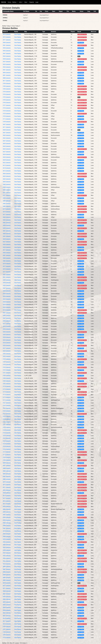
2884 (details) (7, 575)
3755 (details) (7, 92)
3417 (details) (7, 250)
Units (20, 2)
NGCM (4, 2)
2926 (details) (7, 558)
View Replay (18, 34)
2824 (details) (7, 613)
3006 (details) (7, 509)
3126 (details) (7, 449)
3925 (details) (7, 64)
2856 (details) (7, 599)
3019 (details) (7, 496)
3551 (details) (7, 193)
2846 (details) (7, 610)
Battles (15, 2)
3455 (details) (7, 228)
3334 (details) (7, 296)
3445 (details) (7, 234)
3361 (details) (7, 277)
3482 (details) (7, 206)
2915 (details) (7, 564)
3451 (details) (7, 231)
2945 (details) (7, 545)
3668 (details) (7, 130)
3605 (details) (7, 176)
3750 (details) (7, 100)
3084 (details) (7, 471)
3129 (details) (7, 444)
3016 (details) (7, 501)
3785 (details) (7, 86)
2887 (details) (7, 569)
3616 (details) (7, 171)
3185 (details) (7, 381)
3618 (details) (7, 168)
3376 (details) (7, 269)
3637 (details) (7, 152)
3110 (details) (7, 455)
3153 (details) (7, 422)
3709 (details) (7, 122)
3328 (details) (7, 302)
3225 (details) (7, 351)
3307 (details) (7, 313)
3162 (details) (7, 408)
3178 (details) (7, 386)
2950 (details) (7, 542)
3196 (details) (7, 365)
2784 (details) (7, 635)
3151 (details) (7, 425)
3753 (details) (7, 97)
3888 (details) (7, 78)
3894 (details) (7, 73)
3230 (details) (7, 346)
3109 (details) (7, 457)
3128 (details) (7, 446)
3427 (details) (7, 242)
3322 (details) (7, 307)
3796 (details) (7, 84)
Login (37, 2)
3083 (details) (7, 474)
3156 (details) (7, 416)
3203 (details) (7, 356)
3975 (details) (7, 34)
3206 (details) (7, 354)
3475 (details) (7, 209)
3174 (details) (7, 395)
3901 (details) (7, 70)
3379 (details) (7, 264)
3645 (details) (7, 146)
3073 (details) (7, 482)
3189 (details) (7, 376)
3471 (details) (7, 215)
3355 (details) (7, 283)
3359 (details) (7, 280)
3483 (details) (7, 204)
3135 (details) (7, 436)
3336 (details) (7, 294)
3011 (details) (7, 504)
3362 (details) (7, 275)
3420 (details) (7, 247)
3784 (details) (7, 89)
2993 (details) (7, 520)
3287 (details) (7, 318)
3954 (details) (7, 48)
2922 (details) (7, 561)
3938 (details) (7, 59)
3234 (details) (7, 343)
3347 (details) (7, 288)
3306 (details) (7, 316)
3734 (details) (7, 108)
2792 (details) (7, 632)
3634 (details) (7, 154)
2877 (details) (7, 586)
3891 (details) (7, 75)
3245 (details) (7, 335)
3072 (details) (7, 485)
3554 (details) (7, 190)
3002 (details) (7, 512)
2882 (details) (7, 580)
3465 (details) (7, 217)
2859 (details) (7, 597)
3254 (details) (7, 329)
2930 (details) (7, 556)
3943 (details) (7, 56)
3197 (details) (7, 362)
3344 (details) (7, 291)
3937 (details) (7, 62)
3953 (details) (7, 51)
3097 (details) (7, 466)
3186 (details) (7, 378)
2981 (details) (7, 528)
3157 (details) (7, 414)
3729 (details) (7, 111)
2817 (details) (7, 621)
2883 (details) (7, 578)
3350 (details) (7, 285)
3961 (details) (7, 45)
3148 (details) (7, 430)
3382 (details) (7, 261)
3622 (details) (7, 163)
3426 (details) (7, 245)
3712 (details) (7, 119)
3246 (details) (7, 332)
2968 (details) (7, 537)
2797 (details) (7, 629)
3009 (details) (7, 507)
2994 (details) (7, 517)
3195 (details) (7, 367)
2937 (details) (7, 553)
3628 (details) (7, 160)
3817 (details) (7, 81)
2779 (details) (7, 638)
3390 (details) (7, 258)
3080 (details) (7, 479)
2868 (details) (7, 591)
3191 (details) (7, 373)
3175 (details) (7, 392)
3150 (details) (7, 427)
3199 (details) (7, 359)
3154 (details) (7, 419)
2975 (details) (7, 531)
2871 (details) (7, 588)
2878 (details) (7, 583)
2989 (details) (7, 523)
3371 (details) (7, 272)
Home (9, 2)
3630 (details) (7, 157)
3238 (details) (7, 337)
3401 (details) (7, 255)
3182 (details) (7, 384)
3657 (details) (7, 141)
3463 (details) (7, 220)
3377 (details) (7, 266)
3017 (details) (7, 498)
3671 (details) (7, 127)
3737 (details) (7, 105)
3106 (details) (7, 460)
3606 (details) (7, 174)
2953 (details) (7, 539)
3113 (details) (7, 452)
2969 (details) (7, 534)
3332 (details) (7, 299)
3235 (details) (7, 340)
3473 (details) (7, 212)
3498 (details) (7, 198)
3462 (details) (7, 223)
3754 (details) (7, 94)
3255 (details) (7, 326)
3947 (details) (7, 54)
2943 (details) (7, 547)
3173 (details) (7, 397)
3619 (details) (7, 165)
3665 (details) (7, 135)
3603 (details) (7, 179)
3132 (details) (7, 441)
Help (26, 2)
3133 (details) (7, 438)
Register (32, 2)
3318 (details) (7, 310)
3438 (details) (7, 239)
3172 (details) (7, 400)
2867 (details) (7, 594)
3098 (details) (7, 463)
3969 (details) (7, 43)
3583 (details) (7, 184)
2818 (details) (7, 618)
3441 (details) (7, 236)
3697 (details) (7, 124)
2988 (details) (7, 526)
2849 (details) (7, 608)
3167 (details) (7, 403)
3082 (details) (7, 477)
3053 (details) (7, 490)
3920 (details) (7, 67)
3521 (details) (7, 195)
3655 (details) (7, 144)
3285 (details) (7, 321)
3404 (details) (7, 253)
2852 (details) (7, 605)
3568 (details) (7, 187)
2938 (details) (7, 550)
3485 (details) (7, 201)
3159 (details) (7, 411)
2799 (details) (7, 627)
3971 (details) (7, 40)
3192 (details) (7, 370)
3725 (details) (7, 114)
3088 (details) (7, 468)
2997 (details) (7, 515)
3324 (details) (7, 305)
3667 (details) (7, 133)
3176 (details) (7, 389)
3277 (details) (7, 324)
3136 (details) (7, 433)
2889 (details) (7, 567)
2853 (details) (7, 602)
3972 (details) (7, 37)
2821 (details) (7, 616)
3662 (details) (7, 138)
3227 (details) (7, 348)
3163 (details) (7, 406)
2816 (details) (7, 624)
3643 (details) (7, 149)
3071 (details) (7, 487)
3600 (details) (7, 182)
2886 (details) (7, 572)
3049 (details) (7, 493)
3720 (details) (7, 116)
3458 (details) (7, 225)
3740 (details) (7, 103)
